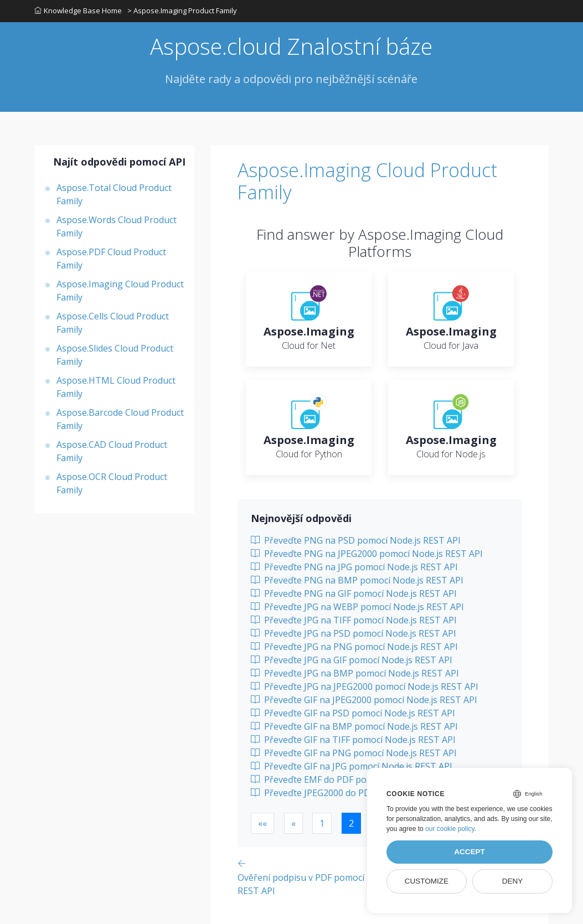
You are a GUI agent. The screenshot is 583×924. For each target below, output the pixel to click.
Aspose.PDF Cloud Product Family (111, 259)
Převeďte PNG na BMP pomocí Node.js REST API (357, 580)
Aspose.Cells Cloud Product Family (113, 323)
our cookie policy (450, 829)
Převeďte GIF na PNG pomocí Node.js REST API (354, 753)
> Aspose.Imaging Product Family (182, 11)
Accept (470, 852)
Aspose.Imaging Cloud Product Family (120, 291)
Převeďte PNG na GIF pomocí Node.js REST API (354, 593)
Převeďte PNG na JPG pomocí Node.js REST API (354, 567)
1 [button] (322, 823)
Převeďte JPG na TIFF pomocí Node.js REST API (354, 620)
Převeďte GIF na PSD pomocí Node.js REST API (353, 713)
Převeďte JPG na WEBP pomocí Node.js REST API (357, 607)
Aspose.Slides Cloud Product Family (115, 355)
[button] (262, 823)
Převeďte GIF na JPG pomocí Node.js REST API (352, 766)
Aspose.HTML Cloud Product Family (116, 387)
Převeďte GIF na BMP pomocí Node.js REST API (354, 726)
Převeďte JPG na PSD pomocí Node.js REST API (354, 633)
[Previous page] (323, 877)
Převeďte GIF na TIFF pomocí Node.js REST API (353, 740)
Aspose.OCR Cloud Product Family (112, 483)
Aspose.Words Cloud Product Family (117, 226)
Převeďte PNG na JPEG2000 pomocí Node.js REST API (367, 554)
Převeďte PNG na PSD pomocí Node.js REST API (356, 540)
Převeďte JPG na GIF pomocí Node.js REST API (352, 660)
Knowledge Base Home (78, 11)
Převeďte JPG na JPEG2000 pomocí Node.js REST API (365, 686)
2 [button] (351, 823)
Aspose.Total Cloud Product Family (114, 194)
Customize (427, 881)
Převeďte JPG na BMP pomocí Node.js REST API (355, 673)
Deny (513, 881)
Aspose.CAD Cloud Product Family (112, 451)
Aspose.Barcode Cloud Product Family (120, 419)
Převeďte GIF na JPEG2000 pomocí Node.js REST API (364, 700)
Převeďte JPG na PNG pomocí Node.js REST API (354, 647)
